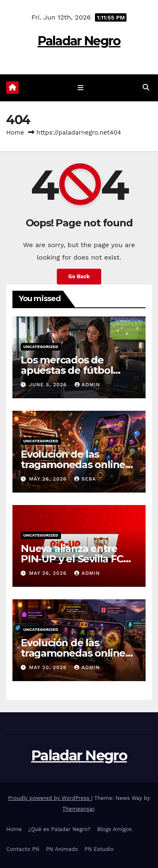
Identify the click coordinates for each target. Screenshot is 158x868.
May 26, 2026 (49, 479)
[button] (146, 87)
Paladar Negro (79, 41)
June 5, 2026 (49, 385)
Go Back (79, 276)
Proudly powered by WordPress (50, 798)
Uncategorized (41, 347)
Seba (85, 479)
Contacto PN (23, 849)
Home (15, 132)
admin (88, 385)
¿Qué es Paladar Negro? (59, 829)
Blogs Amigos (114, 829)
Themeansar (78, 809)
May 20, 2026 (49, 667)
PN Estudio (99, 849)
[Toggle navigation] (81, 88)
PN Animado (62, 849)
